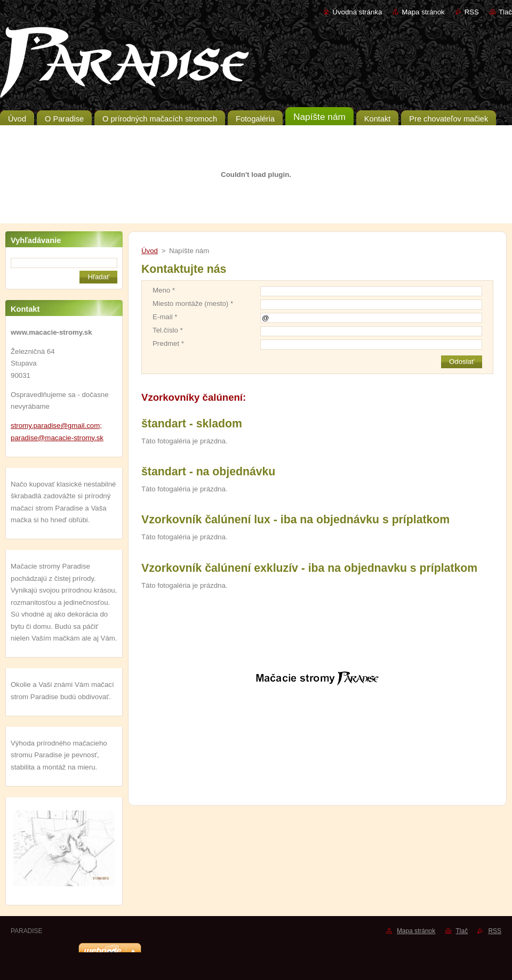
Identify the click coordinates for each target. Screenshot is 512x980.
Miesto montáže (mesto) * (193, 303)
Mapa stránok (423, 12)
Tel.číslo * (168, 330)
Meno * (164, 290)
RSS (472, 12)
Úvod (150, 251)
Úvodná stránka (357, 12)
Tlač (505, 12)
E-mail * (165, 317)
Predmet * (168, 343)
